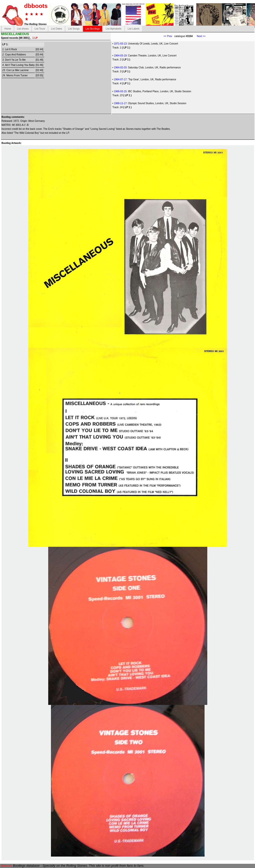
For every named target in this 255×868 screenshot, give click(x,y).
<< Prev (168, 36)
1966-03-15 (120, 91)
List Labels (133, 29)
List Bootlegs (93, 29)
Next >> (199, 36)
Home (8, 29)
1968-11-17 (120, 103)
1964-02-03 (120, 68)
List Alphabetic (114, 29)
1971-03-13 (120, 44)
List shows (23, 29)
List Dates (56, 29)
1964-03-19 (120, 56)
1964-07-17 (120, 79)
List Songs (74, 29)
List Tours (40, 29)
